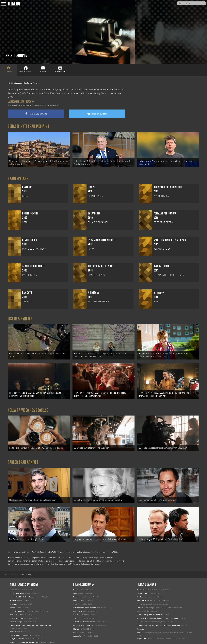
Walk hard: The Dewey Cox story (84, 597)
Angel (75, 593)
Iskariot (76, 618)
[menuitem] (5, 564)
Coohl (139, 601)
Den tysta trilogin (16, 611)
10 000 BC (77, 604)
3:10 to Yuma (78, 608)
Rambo (76, 622)
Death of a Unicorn (17, 608)
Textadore (140, 618)
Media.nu (140, 622)
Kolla (138, 611)
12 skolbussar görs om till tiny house (150, 604)
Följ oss (139, 593)
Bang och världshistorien (82, 615)
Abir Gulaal (14, 604)
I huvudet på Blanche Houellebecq (22, 586)
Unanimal (13, 593)
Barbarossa (116, 93)
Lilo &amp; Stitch (16, 635)
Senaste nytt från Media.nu (29, 126)
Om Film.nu (141, 579)
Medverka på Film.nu (144, 590)
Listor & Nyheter (20, 317)
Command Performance (67, 93)
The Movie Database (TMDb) (76, 547)
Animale (13, 621)
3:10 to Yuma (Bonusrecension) (84, 611)
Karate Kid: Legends (17, 639)
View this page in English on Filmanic (24, 83)
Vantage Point (78, 625)
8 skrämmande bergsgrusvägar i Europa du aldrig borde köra (158, 615)
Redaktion (140, 586)
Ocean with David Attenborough (21, 601)
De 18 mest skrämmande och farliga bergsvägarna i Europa (157, 608)
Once (75, 583)
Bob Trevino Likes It (17, 583)
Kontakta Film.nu (143, 583)
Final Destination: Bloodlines (20, 625)
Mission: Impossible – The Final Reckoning (25, 632)
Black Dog (13, 579)
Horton (76, 590)
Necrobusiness (79, 586)
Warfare (13, 597)
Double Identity (93, 93)
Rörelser (13, 590)
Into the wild (78, 601)
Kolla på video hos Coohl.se (28, 405)
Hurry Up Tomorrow (17, 628)
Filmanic (140, 597)
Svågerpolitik (141, 628)
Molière (76, 579)
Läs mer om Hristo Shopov (21, 102)
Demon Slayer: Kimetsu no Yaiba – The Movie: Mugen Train (31, 615)
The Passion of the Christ (38, 93)
